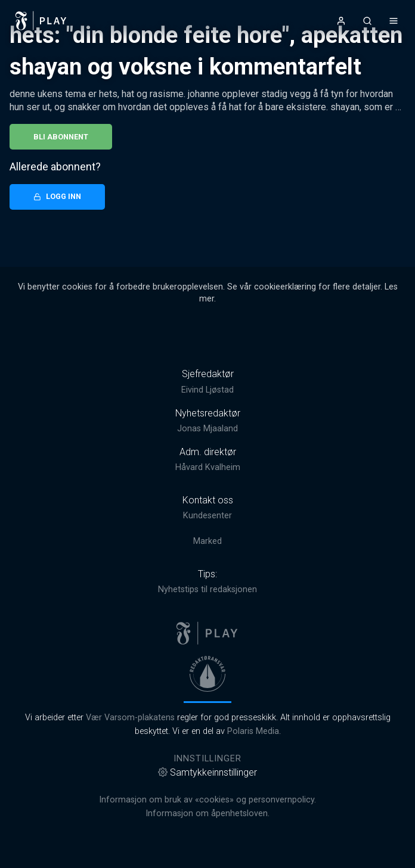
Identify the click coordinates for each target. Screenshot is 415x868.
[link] (41, 21)
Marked (207, 541)
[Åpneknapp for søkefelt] (367, 21)
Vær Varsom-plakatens (130, 718)
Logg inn (57, 196)
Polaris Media (253, 731)
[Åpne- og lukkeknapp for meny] (394, 21)
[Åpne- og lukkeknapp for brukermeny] (341, 21)
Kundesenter (207, 516)
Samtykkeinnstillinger (207, 772)
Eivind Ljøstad (207, 390)
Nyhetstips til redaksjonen (207, 589)
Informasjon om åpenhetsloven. (207, 813)
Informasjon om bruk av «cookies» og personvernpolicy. (207, 800)
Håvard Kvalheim (208, 467)
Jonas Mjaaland (207, 429)
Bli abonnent (61, 137)
